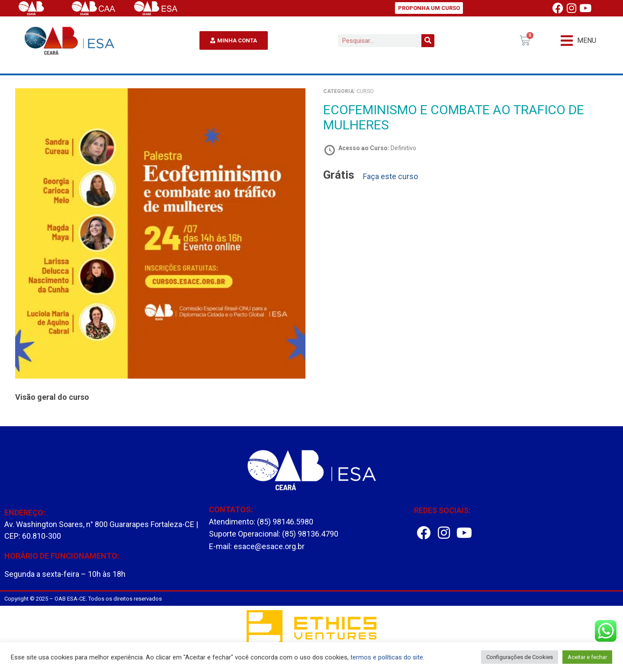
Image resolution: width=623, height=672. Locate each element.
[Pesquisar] (428, 41)
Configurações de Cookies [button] (520, 657)
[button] (578, 40)
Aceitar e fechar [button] (587, 657)
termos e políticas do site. (387, 657)
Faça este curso (390, 177)
